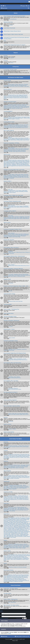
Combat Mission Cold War (21, 127)
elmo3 (15, 377)
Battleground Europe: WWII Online (14, 576)
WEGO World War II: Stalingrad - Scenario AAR (16, 164)
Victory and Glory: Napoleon (10, 400)
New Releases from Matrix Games (16, 78)
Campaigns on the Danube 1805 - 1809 (16, 485)
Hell (21, 447)
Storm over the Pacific (18, 532)
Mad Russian (12, 350)
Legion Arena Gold (22, 455)
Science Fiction (7, 551)
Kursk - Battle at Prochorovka (16, 526)
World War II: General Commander (16, 536)
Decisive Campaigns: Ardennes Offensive (13, 269)
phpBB (11, 639)
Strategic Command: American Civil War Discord (16, 108)
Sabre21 (18, 377)
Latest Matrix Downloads (9, 28)
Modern (5, 540)
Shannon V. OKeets (12, 429)
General (16, 13)
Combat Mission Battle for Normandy (16, 125)
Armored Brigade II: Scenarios (13, 119)
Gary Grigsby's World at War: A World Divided (14, 256)
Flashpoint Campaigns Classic (11, 341)
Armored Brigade (8, 304)
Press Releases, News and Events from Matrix (14, 16)
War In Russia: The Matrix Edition (11, 605)
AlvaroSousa (11, 283)
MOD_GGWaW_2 (12, 265)
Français (6, 61)
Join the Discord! (22, 151)
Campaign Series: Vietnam (10, 211)
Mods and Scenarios (24, 207)
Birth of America (12, 476)
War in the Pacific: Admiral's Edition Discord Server (18, 414)
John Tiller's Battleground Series (20, 499)
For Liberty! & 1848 (20, 476)
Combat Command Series (19, 521)
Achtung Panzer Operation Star (15, 518)
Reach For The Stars (11, 578)
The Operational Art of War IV (11, 392)
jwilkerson (10, 137)
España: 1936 (25, 523)
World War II (7, 514)
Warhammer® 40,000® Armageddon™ (15, 558)
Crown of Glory (20, 486)
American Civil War (8, 492)
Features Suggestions (12, 106)
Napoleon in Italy (17, 488)
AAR (16, 84)
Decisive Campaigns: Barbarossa (11, 321)
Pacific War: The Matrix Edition (11, 588)
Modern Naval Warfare (9, 432)
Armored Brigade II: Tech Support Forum (21, 117)
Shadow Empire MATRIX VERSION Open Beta (16, 85)
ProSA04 (9, 633)
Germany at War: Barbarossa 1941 (17, 524)
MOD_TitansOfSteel (12, 602)
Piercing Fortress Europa (13, 531)
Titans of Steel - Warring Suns (11, 599)
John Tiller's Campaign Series (15, 525)
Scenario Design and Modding (22, 139)
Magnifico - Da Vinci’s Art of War (17, 467)
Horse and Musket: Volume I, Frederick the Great (16, 477)
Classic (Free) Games (16, 585)
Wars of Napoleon (13, 489)
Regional (16, 53)
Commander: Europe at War (10, 70)
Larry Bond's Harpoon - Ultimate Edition (21, 547)
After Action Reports (19, 138)
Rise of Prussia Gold (23, 477)
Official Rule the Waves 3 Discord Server (16, 97)
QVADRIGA (6, 458)
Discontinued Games (9, 570)
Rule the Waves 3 (8, 89)
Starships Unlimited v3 (17, 557)
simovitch (24, 359)
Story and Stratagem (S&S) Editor (22, 86)
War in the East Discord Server (14, 378)
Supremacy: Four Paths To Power (13, 579)
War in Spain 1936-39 (9, 131)
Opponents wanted (21, 276)
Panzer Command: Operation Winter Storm (15, 580)
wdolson (10, 413)
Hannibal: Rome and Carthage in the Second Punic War (16, 455)
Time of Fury (24, 533)
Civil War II (20, 499)
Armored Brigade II (8, 111)
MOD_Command (11, 205)
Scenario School (12, 150)
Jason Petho (11, 198)
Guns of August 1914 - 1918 (14, 508)
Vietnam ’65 (7, 548)
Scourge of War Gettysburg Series (16, 499)
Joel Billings (10, 251)
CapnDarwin (24, 349)
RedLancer (16, 388)
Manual (10, 117)
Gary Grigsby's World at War (17, 577)
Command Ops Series (23, 580)
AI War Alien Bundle (13, 555)
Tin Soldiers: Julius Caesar (24, 457)
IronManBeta (19, 349)
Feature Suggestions (17, 175)
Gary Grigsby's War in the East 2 (11, 248)
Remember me (20, 618)
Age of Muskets (7, 471)
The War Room (11, 96)
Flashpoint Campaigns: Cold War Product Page (15, 151)
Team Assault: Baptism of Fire (14, 533)
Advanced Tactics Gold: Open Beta (15, 301)
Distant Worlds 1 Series (9, 329)
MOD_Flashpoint (11, 148)
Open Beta (11, 275)
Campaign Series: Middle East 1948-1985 (13, 195)
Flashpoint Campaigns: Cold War (11, 143)
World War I (6, 503)
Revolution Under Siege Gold (10, 510)
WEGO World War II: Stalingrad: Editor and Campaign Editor (17, 163)
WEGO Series (7, 154)
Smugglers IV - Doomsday (12, 557)
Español (6, 56)
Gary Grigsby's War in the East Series (12, 363)
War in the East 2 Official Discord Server (17, 252)
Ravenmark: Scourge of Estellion (13, 447)
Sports (5, 563)
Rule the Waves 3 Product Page (20, 97)
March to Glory (10, 488)
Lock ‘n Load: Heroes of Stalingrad (11, 527)
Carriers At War (10, 521)
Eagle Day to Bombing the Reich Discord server (18, 360)
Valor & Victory (7, 222)
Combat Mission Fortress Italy (19, 126)
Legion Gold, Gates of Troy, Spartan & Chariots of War (17, 456)
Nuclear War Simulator (9, 240)
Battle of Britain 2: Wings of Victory (16, 520)
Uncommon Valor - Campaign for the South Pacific (16, 533)
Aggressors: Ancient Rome (14, 454)
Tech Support (11, 84)
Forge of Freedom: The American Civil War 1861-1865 (16, 497)
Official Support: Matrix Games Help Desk (13, 34)
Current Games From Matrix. (16, 439)
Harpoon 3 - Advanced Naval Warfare (15, 545)
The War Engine (7, 593)
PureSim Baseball (22, 567)
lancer (11, 326)
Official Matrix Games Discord (23, 140)
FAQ (5, 41)
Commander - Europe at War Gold (15, 521)
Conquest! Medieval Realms (14, 465)
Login (1, 611)
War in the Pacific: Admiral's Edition (12, 406)
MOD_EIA (10, 291)
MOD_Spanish (11, 58)
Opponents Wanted (11, 139)
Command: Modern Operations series (12, 201)
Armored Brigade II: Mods (9, 118)
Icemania (13, 338)
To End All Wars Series (21, 510)
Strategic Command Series (10, 102)
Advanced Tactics (12, 507)
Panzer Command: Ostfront (14, 530)
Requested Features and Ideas (14, 151)
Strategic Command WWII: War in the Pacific (14, 170)
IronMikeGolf (6, 350)
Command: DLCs (12, 206)
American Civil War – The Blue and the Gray (17, 496)
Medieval (6, 461)
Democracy (11, 544)
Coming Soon (16, 67)
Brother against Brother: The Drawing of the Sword (16, 496)
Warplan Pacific (7, 279)
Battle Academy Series (15, 519)
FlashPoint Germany (19, 544)
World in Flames (7, 424)
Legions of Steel (15, 556)
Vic (9, 83)
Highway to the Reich (18, 581)
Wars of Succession (15, 478)
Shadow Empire (7, 81)
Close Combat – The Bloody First (11, 309)
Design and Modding (19, 96)
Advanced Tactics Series (9, 294)
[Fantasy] (6, 442)
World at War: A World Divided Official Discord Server (19, 266)
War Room (21, 84)
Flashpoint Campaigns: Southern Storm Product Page (15, 236)
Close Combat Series (9, 313)
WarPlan (6, 417)
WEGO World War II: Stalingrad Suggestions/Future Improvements (16, 165)
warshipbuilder (19, 359)
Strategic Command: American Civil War (17, 105)
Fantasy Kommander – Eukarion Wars (16, 446)
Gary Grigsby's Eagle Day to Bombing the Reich (15, 353)
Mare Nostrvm (25, 456)
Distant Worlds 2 (8, 181)
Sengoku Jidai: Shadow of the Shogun (16, 468)
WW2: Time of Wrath (11, 537)
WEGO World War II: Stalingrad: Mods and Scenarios (17, 163)
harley (15, 359)
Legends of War (26, 526)
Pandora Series (22, 556)
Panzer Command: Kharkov (16, 580)
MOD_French (11, 63)
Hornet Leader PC (15, 546)
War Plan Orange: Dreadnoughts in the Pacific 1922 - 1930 (16, 509)
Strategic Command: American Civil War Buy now (17, 107)
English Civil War (11, 476)
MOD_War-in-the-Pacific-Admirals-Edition (20, 413)
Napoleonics (7, 481)
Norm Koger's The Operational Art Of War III (18, 528)
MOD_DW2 (10, 190)
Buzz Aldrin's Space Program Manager (18, 548)
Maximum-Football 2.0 (13, 567)
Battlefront (23, 519)
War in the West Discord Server (15, 389)
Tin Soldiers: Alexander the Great (11, 457)
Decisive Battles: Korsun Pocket (15, 523)
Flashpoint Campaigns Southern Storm (13, 229)
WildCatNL (11, 349)
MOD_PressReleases (12, 19)
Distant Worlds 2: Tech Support (15, 191)
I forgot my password (4, 618)
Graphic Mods (11, 86)
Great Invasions (17, 466)
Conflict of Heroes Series (23, 521)
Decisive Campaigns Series (10, 317)
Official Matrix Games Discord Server (12, 31)
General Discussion (8, 22)
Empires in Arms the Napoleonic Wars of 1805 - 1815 (16, 286)
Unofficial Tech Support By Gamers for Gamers (15, 45)
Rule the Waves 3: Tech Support (15, 95)
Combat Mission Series (9, 122)
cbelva (14, 349)
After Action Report (19, 106)
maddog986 (10, 25)
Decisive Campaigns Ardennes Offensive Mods (19, 274)
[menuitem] (4, 6)
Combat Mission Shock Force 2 (21, 128)
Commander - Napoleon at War (15, 486)
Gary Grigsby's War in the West (11, 381)
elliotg (10, 338)
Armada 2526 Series (22, 555)
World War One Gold (24, 509)
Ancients (6, 451)
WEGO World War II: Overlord (15, 160)
